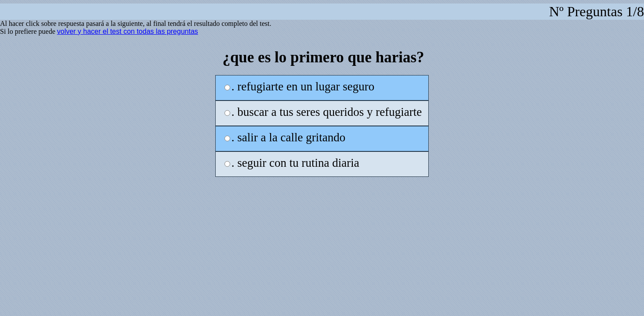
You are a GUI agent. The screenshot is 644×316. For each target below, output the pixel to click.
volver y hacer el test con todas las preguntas (128, 31)
